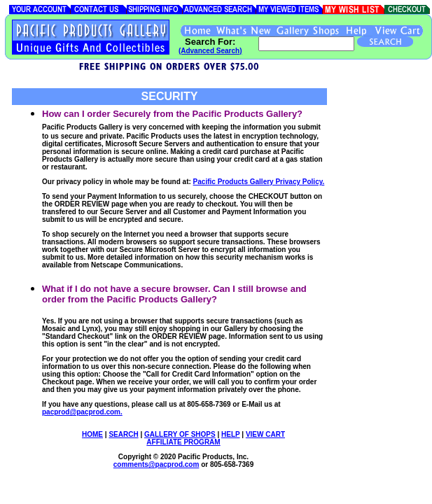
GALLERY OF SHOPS (180, 434)
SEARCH (123, 434)
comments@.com (156, 464)
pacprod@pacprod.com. (82, 412)
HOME (92, 434)
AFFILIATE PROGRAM (183, 442)
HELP (231, 434)
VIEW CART (265, 434)
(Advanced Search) (210, 51)
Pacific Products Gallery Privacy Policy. (259, 182)
